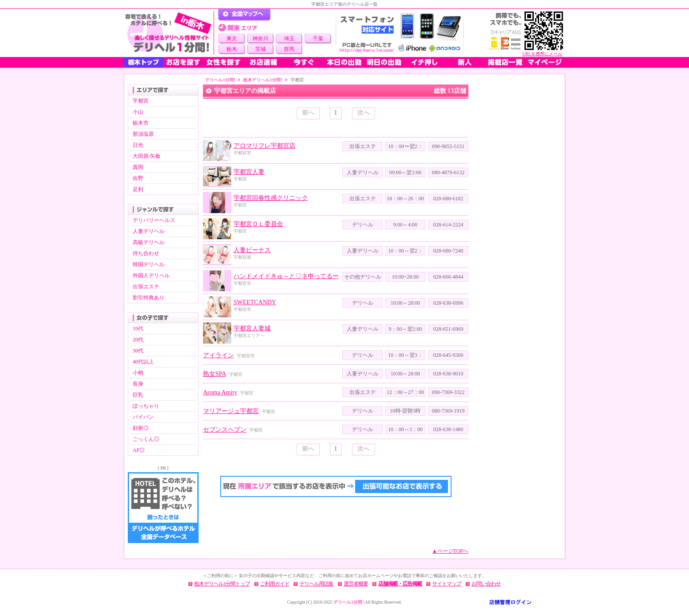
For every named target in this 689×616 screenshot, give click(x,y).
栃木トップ (143, 62)
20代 (138, 340)
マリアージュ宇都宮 (231, 411)
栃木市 (141, 123)
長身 (138, 384)
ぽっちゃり (146, 406)
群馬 (289, 49)
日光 (138, 145)
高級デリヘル (149, 242)
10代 (138, 329)
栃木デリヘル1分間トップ (222, 584)
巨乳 (138, 395)
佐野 (138, 178)
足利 (138, 189)
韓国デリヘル (149, 264)
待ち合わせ (146, 253)
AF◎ (139, 450)
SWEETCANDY (255, 302)
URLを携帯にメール (542, 54)
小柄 (138, 373)
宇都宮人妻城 (252, 328)
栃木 (232, 49)
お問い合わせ (486, 584)
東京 (232, 38)
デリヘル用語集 (316, 584)
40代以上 (143, 362)
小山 (138, 112)
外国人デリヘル (151, 275)
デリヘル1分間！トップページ (244, 15)
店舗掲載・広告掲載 (400, 584)
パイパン (143, 417)
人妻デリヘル (149, 231)
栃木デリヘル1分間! (263, 80)
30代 (138, 351)
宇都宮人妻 (249, 172)
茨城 (260, 49)
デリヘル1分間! (220, 80)
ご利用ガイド (275, 584)
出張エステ (146, 287)
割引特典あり (149, 298)
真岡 (138, 167)
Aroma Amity (220, 392)
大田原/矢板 (147, 156)
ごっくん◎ (146, 439)
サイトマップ (447, 584)
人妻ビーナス (252, 250)
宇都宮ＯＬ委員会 (258, 224)
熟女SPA (214, 374)
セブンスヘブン (225, 430)
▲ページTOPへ (450, 551)
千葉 (318, 38)
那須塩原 (143, 134)
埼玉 (289, 38)
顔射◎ (141, 428)
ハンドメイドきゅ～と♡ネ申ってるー (286, 276)
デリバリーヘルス (154, 220)
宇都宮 (141, 101)
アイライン (218, 355)
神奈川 (260, 38)
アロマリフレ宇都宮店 (264, 146)
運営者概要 (356, 584)
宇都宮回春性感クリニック (271, 198)
